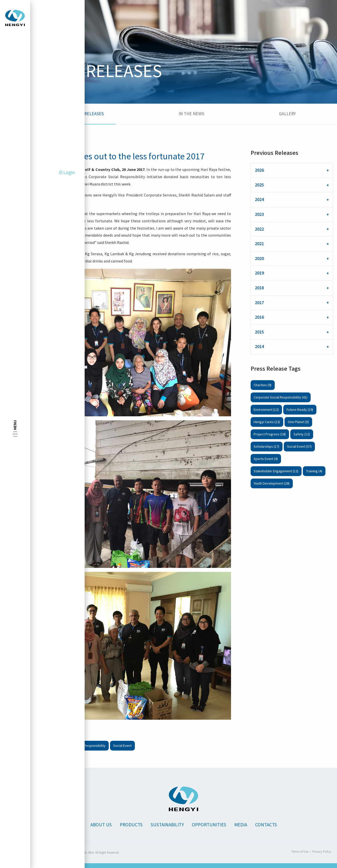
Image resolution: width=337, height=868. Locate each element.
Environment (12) (266, 410)
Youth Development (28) (272, 483)
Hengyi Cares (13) (267, 422)
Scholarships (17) (266, 446)
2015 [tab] (259, 332)
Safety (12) (302, 434)
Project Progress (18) (270, 434)
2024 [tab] (259, 199)
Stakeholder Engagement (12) (276, 471)
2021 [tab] (259, 244)
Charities (44, 746)
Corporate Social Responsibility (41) (280, 397)
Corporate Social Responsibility (82, 746)
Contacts (266, 825)
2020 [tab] (259, 258)
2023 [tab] (259, 214)
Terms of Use (300, 851)
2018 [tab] (259, 288)
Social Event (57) (299, 446)
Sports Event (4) (266, 459)
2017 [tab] (259, 303)
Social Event (122, 746)
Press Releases (88, 114)
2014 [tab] (259, 347)
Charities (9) (263, 385)
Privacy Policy (322, 851)
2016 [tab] (259, 317)
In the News (191, 114)
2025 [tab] (259, 185)
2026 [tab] (259, 170)
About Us (101, 825)
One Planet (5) (298, 422)
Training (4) (314, 471)
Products (131, 825)
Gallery (287, 114)
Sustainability (167, 825)
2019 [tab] (259, 273)
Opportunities (209, 825)
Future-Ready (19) (300, 410)
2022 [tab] (259, 229)
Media (241, 825)
